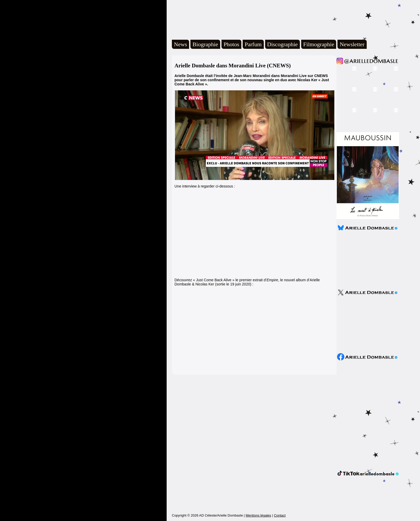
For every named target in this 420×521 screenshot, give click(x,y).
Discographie (282, 44)
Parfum (253, 44)
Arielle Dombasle (244, 19)
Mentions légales (258, 515)
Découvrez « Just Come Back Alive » (205, 280)
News (180, 44)
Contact (280, 515)
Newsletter (352, 44)
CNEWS (321, 76)
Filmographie (319, 44)
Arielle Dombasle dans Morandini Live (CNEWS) (233, 66)
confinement (218, 80)
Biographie (205, 44)
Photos (231, 44)
